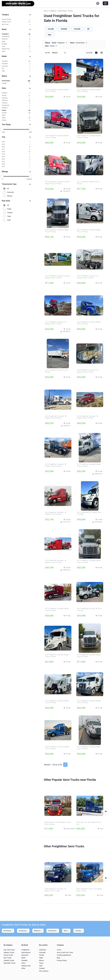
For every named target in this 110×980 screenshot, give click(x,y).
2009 (16, 164)
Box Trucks (16, 24)
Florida (16, 110)
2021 (16, 142)
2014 (16, 157)
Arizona (16, 96)
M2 (16, 69)
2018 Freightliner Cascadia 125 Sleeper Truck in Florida (88, 417)
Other (16, 51)
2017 (16, 149)
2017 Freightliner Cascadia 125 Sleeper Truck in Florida (56, 323)
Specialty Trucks (9, 963)
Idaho (16, 115)
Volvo (16, 47)
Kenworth (16, 39)
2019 (16, 144)
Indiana (16, 120)
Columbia (16, 64)
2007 (16, 167)
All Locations (44, 971)
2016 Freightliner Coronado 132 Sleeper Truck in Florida (56, 417)
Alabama (16, 93)
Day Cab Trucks (16, 19)
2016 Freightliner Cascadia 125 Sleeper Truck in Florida (88, 277)
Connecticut (16, 105)
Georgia (16, 113)
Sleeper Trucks (16, 22)
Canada (16, 83)
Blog (58, 958)
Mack (16, 42)
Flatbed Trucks (9, 960)
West (66, 931)
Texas (41, 963)
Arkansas (16, 98)
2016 (16, 152)
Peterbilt (16, 44)
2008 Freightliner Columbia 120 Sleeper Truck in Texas (55, 890)
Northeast (8, 931)
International (16, 37)
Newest (59, 53)
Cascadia (16, 61)
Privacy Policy (62, 960)
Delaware (16, 108)
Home (59, 950)
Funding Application (64, 955)
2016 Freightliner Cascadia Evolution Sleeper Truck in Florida (58, 183)
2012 (16, 162)
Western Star (16, 49)
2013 (16, 159)
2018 (16, 147)
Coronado (16, 66)
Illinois (16, 118)
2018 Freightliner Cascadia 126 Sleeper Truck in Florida (56, 465)
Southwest (53, 931)
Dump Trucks (8, 955)
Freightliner (16, 34)
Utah (41, 966)
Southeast (23, 931)
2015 (16, 154)
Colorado (16, 103)
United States (16, 81)
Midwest (38, 931)
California (16, 100)
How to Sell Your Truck (65, 952)
